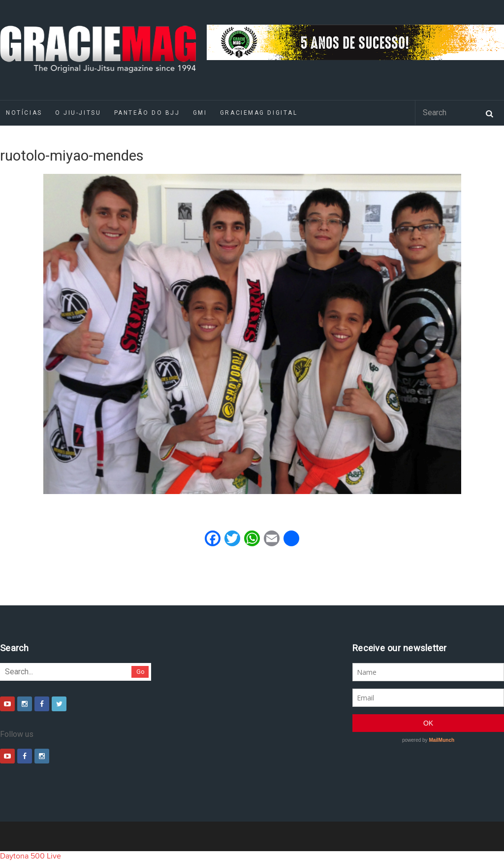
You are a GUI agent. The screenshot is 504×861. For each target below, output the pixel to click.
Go (141, 672)
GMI (200, 113)
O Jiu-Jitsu (78, 113)
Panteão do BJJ (147, 113)
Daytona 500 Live (31, 856)
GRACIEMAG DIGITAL (259, 113)
